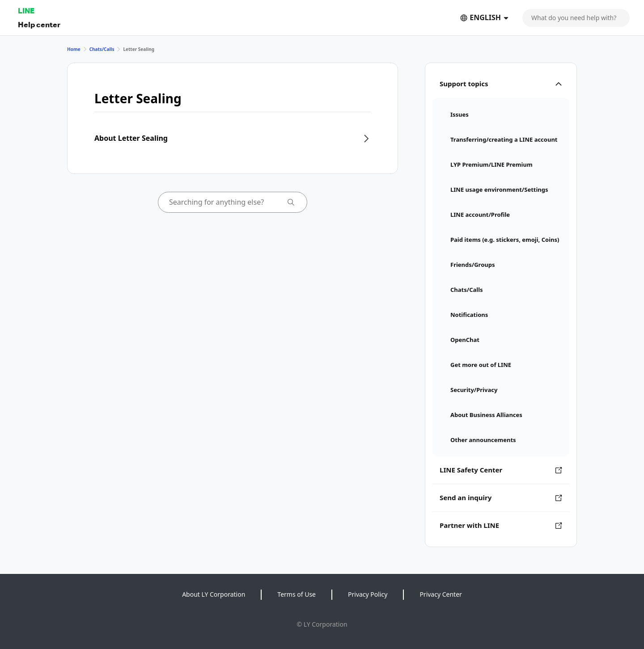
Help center (39, 24)
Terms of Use (297, 594)
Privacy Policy (368, 594)
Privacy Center (441, 594)
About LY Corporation (214, 594)
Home (74, 49)
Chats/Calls (102, 49)
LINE (26, 11)
